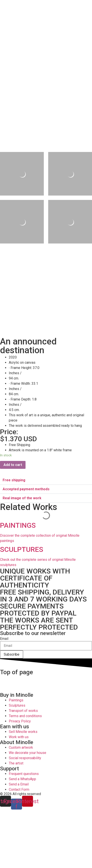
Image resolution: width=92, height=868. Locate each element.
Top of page (17, 672)
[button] (46, 480)
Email (4, 639)
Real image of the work (22, 498)
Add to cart (13, 465)
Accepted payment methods (26, 489)
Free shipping (14, 480)
